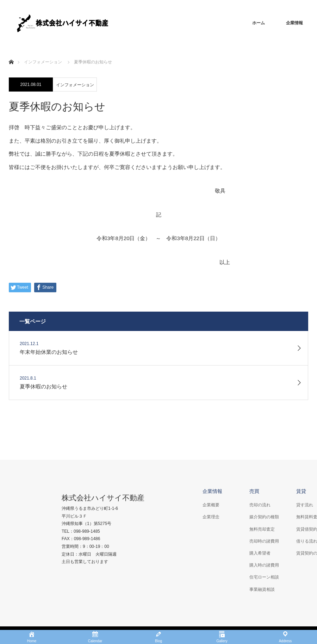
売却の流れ (260, 505)
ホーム (259, 23)
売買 (254, 491)
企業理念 (211, 517)
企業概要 (211, 505)
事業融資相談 (262, 589)
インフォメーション (75, 85)
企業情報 (294, 23)
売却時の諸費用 (264, 541)
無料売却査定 (262, 529)
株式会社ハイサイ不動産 (103, 498)
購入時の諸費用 (264, 565)
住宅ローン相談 (264, 577)
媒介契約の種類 (264, 517)
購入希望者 (260, 553)
